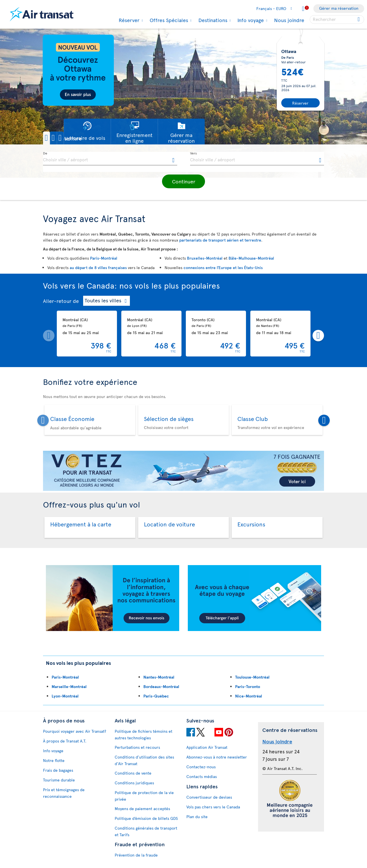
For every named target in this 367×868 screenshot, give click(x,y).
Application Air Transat (207, 747)
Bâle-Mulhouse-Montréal (251, 258)
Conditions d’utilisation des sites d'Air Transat (144, 760)
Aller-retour (57, 301)
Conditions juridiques (134, 783)
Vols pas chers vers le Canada (213, 807)
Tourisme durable (59, 780)
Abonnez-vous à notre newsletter (217, 757)
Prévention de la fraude (136, 855)
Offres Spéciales (168, 20)
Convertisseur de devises (209, 797)
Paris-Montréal (104, 258)
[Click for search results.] (359, 19)
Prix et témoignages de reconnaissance (64, 793)
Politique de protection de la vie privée (144, 796)
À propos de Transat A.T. (65, 741)
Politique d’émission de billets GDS (146, 818)
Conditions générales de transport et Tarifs (146, 831)
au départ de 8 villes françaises (98, 268)
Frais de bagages (58, 770)
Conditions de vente (133, 773)
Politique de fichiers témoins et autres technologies (144, 734)
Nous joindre (289, 20)
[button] (63, 138)
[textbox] (110, 159)
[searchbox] (337, 19)
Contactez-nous (201, 767)
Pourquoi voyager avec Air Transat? (75, 731)
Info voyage (250, 20)
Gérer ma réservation (339, 8)
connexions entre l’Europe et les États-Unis (223, 268)
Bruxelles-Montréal (205, 258)
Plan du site (197, 817)
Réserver (128, 20)
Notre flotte (54, 760)
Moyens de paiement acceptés (142, 809)
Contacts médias (202, 776)
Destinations (212, 20)
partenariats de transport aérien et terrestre (220, 240)
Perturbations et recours (137, 747)
